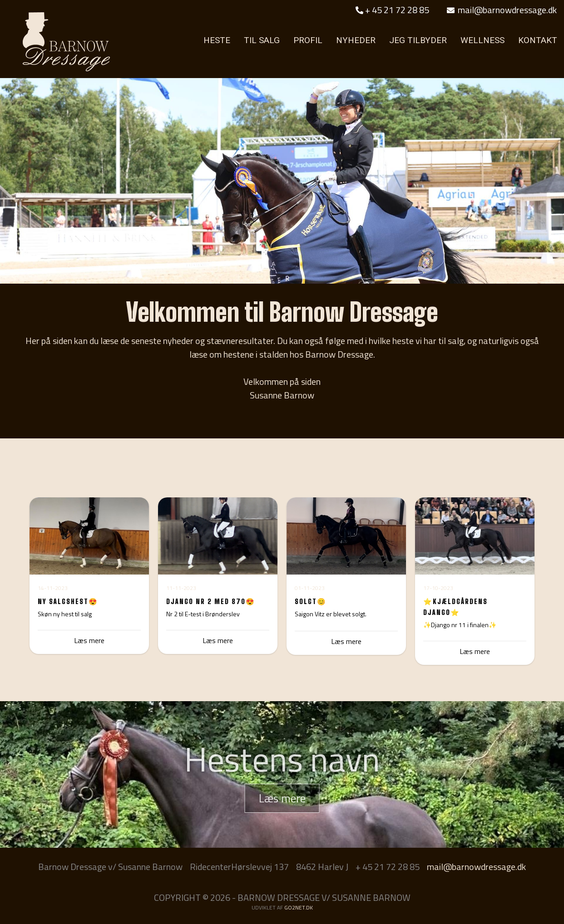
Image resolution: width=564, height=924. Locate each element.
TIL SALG (262, 40)
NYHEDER (356, 40)
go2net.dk (299, 907)
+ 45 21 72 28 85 (392, 10)
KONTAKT (538, 40)
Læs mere (218, 640)
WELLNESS (482, 40)
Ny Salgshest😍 (68, 601)
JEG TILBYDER (418, 40)
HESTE (217, 40)
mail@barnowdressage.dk (502, 10)
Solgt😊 (311, 601)
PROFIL (308, 40)
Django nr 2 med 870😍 (211, 601)
